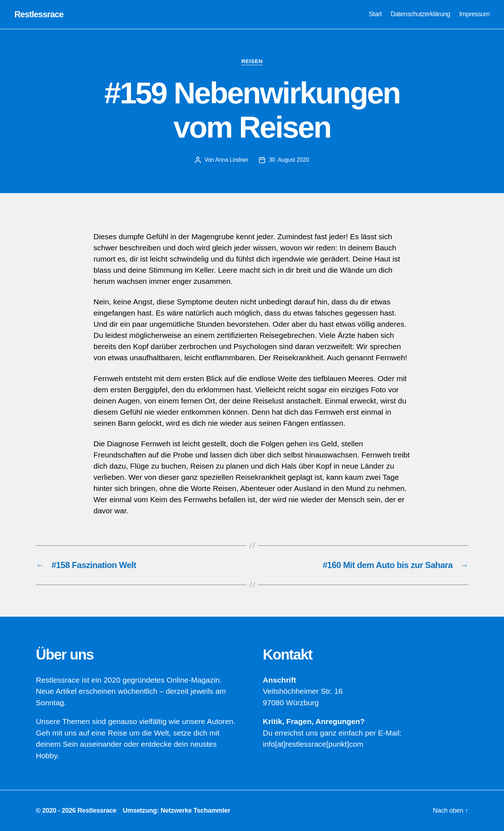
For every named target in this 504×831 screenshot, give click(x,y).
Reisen (252, 61)
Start (375, 14)
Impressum (474, 14)
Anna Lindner (232, 160)
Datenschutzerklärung (420, 14)
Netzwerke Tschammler (195, 810)
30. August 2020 (289, 160)
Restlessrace (39, 14)
